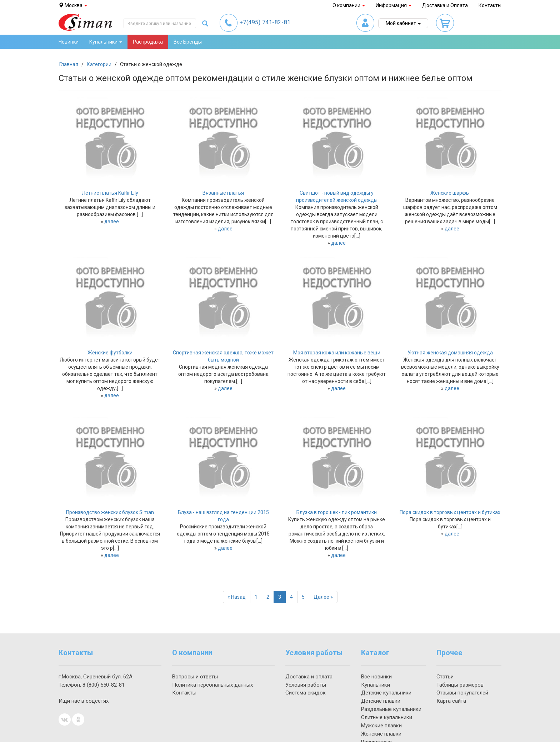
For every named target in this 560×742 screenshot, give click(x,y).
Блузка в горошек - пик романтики (337, 512)
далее (112, 221)
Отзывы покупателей (462, 693)
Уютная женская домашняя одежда (450, 353)
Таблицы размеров (460, 685)
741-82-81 (265, 22)
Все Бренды (188, 42)
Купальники (376, 685)
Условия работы (306, 685)
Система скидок (306, 693)
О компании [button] (349, 5)
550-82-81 (104, 685)
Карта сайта (451, 701)
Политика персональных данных (212, 685)
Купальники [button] (106, 42)
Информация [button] (394, 5)
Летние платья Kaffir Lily (110, 193)
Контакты (490, 5)
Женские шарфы (450, 193)
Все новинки (376, 677)
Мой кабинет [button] (403, 23)
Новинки (69, 42)
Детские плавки (381, 701)
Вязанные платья (223, 193)
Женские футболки (110, 353)
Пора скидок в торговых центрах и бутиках (450, 512)
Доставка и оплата (309, 677)
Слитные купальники (387, 717)
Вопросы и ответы (195, 677)
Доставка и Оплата (445, 5)
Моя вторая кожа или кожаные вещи (337, 353)
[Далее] (323, 597)
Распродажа (148, 42)
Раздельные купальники (391, 709)
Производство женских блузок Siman (110, 512)
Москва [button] (73, 5)
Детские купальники (386, 693)
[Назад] (237, 597)
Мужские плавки (381, 726)
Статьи (445, 677)
